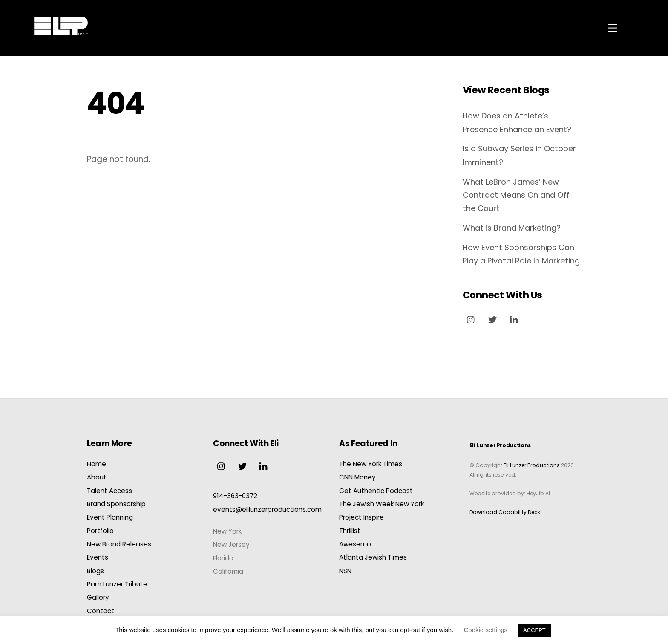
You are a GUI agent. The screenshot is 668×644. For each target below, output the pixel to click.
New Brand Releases (119, 544)
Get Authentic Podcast (376, 491)
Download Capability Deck (505, 512)
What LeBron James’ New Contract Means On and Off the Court (516, 195)
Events (98, 557)
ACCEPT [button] (534, 630)
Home (96, 464)
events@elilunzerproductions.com (267, 510)
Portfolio (100, 531)
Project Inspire (361, 517)
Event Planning (110, 517)
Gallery (98, 597)
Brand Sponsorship (116, 504)
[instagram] (471, 319)
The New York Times (371, 464)
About (97, 477)
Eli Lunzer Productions (532, 465)
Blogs (95, 571)
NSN (345, 571)
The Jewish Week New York (382, 504)
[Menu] (613, 28)
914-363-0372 (235, 496)
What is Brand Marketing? (512, 228)
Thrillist (350, 531)
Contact (101, 611)
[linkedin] (514, 319)
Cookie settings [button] (486, 630)
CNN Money (357, 477)
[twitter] (492, 319)
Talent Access (109, 491)
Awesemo (355, 544)
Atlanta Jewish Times (373, 557)
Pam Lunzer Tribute (117, 584)
